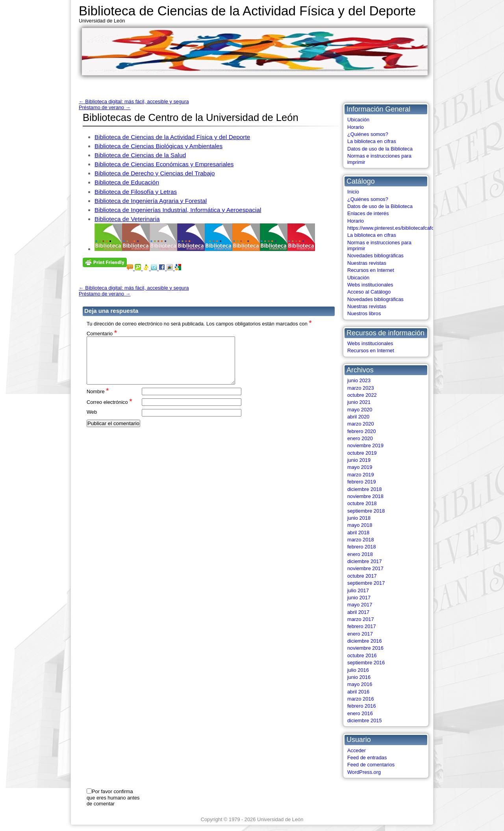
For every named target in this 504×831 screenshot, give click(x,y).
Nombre (98, 401)
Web (92, 421)
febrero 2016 (362, 706)
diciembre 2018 (365, 489)
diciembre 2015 (365, 720)
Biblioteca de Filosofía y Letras (136, 192)
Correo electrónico (109, 411)
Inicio (353, 192)
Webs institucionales (370, 285)
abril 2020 (358, 417)
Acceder (357, 750)
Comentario (102, 333)
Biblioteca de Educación (127, 182)
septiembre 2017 (366, 583)
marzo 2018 (361, 540)
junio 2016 (359, 677)
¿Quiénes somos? (368, 134)
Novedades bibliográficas (375, 256)
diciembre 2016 (365, 641)
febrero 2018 (362, 547)
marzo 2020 (361, 424)
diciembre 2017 (365, 561)
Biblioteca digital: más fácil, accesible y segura (134, 101)
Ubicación (358, 120)
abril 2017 (358, 612)
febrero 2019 (362, 482)
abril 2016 (358, 692)
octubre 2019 (362, 453)
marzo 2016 (361, 699)
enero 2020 (360, 438)
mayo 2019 (360, 467)
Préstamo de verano (105, 107)
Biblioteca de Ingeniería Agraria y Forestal (151, 201)
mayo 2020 (360, 410)
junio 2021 (359, 402)
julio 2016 (358, 670)
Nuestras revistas (367, 263)
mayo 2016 (360, 684)
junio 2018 (359, 518)
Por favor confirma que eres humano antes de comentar (113, 798)
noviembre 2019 (365, 445)
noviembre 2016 (365, 648)
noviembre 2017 (365, 568)
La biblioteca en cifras (372, 141)
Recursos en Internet (371, 270)
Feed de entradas (367, 758)
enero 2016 (360, 713)
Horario (356, 127)
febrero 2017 (362, 626)
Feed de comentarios (371, 765)
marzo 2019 (361, 475)
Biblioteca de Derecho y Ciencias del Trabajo (155, 173)
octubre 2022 (362, 395)
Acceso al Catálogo (369, 292)
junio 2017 (359, 598)
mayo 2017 (360, 605)
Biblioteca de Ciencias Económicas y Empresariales (164, 164)
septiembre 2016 (366, 663)
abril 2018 (358, 533)
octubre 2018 (362, 503)
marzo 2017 (361, 619)
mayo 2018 (360, 525)
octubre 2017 (362, 576)
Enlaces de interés (368, 213)
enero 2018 (360, 554)
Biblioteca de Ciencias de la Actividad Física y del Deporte (247, 11)
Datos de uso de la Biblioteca (380, 149)
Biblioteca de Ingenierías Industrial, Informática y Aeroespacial (178, 210)
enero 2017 (360, 634)
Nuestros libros (364, 313)
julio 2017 (358, 590)
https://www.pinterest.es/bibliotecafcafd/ (391, 228)
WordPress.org (364, 772)
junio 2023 (359, 380)
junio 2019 (359, 460)
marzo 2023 (361, 388)
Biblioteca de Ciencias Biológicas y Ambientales (158, 146)
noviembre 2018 (365, 496)
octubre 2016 (362, 655)
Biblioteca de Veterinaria (127, 219)
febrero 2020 (362, 431)
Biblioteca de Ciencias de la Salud (140, 155)
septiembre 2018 (366, 511)
